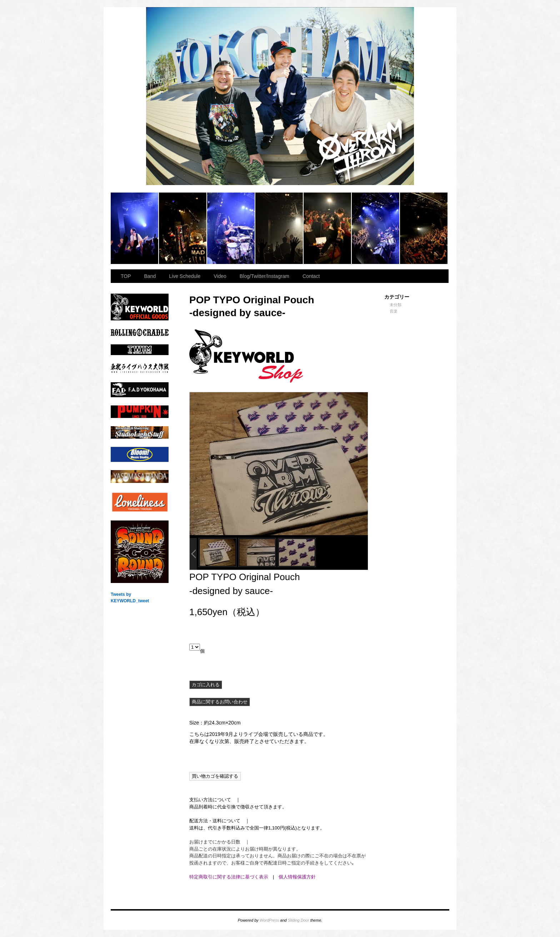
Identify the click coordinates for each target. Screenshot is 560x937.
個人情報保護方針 (297, 877)
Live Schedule (185, 276)
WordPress (269, 920)
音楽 (394, 311)
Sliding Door (299, 920)
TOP (126, 276)
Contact (311, 276)
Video (220, 276)
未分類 (396, 305)
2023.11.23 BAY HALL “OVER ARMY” (135, 228)
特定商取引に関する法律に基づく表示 (229, 877)
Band (150, 276)
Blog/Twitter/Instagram (264, 276)
